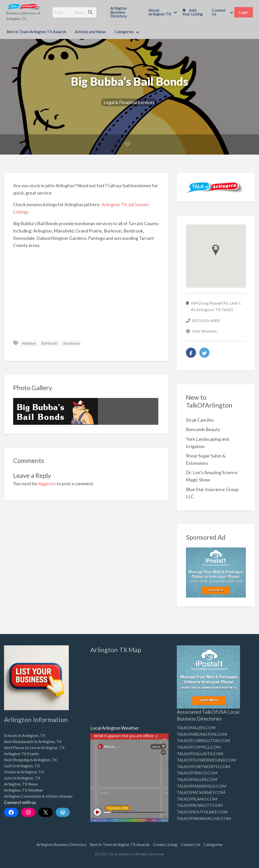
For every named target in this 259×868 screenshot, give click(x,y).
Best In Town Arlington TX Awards (36, 32)
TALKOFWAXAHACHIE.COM (204, 818)
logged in (47, 483)
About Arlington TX (160, 12)
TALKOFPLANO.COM (197, 799)
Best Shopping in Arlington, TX (30, 760)
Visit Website (204, 331)
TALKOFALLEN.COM (196, 727)
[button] (216, 250)
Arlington (29, 343)
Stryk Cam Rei (200, 420)
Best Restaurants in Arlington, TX (33, 741)
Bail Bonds (50, 343)
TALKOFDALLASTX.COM (200, 754)
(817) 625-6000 (206, 320)
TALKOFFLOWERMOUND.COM (207, 760)
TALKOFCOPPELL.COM (199, 747)
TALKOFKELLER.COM (197, 779)
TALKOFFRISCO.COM (197, 773)
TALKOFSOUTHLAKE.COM (202, 812)
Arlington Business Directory (119, 12)
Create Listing (165, 844)
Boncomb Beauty (203, 429)
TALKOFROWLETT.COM (200, 805)
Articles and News (90, 32)
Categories (124, 32)
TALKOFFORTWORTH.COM (203, 766)
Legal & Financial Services (129, 102)
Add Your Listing (192, 12)
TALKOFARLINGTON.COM (202, 734)
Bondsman (71, 343)
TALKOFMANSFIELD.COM (202, 786)
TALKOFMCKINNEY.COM (201, 792)
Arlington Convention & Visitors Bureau (38, 796)
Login (244, 12)
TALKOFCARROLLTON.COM (203, 740)
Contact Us (219, 12)
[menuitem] (125, 12)
